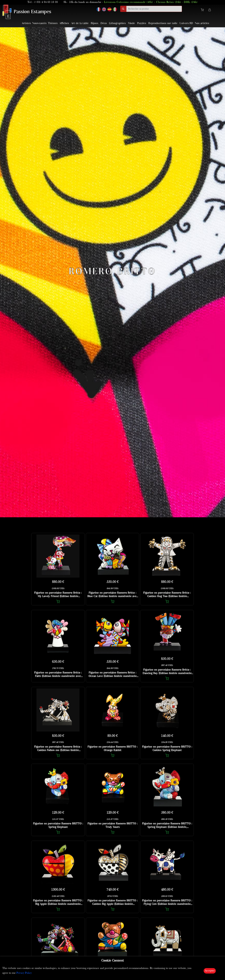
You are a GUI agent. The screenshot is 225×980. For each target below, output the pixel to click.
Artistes (26, 23)
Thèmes (53, 23)
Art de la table (80, 23)
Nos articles (202, 23)
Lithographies (117, 23)
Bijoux (95, 23)
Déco (104, 23)
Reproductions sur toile (163, 23)
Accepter (210, 971)
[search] (154, 9)
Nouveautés (39, 23)
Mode (131, 23)
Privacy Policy (24, 973)
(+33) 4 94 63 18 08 (46, 2)
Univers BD (186, 23)
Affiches (64, 23)
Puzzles (142, 23)
